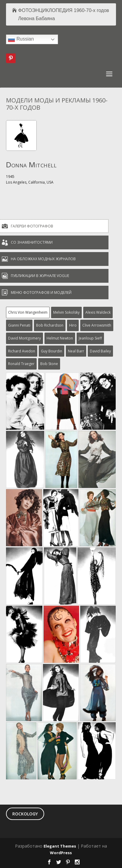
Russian (21, 39)
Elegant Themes (60, 846)
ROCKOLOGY (25, 814)
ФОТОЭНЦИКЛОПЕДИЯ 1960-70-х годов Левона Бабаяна (64, 14)
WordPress (61, 853)
